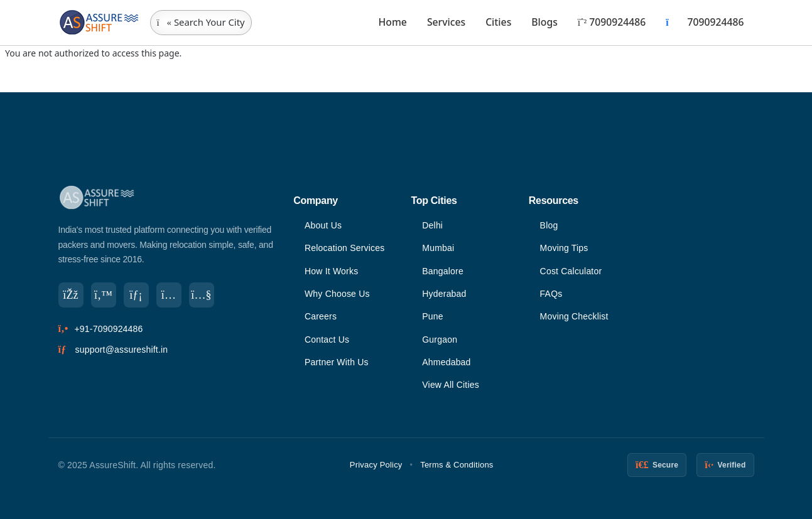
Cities (498, 22)
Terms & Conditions (457, 465)
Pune (433, 316)
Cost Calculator (571, 271)
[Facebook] (71, 295)
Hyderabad (444, 294)
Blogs (544, 22)
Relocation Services (345, 248)
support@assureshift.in (122, 350)
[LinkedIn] (136, 295)
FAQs (551, 294)
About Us (323, 225)
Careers (321, 316)
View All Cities (451, 385)
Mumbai (438, 248)
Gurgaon (440, 340)
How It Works (331, 271)
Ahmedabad (446, 362)
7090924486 (612, 22)
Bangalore (443, 271)
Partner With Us (337, 362)
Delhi (432, 225)
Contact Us (327, 340)
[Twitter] (104, 295)
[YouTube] (202, 295)
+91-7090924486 (108, 329)
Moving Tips (564, 248)
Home (393, 22)
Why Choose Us (337, 294)
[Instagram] (169, 295)
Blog (549, 225)
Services (446, 22)
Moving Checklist (574, 316)
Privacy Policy (376, 465)
